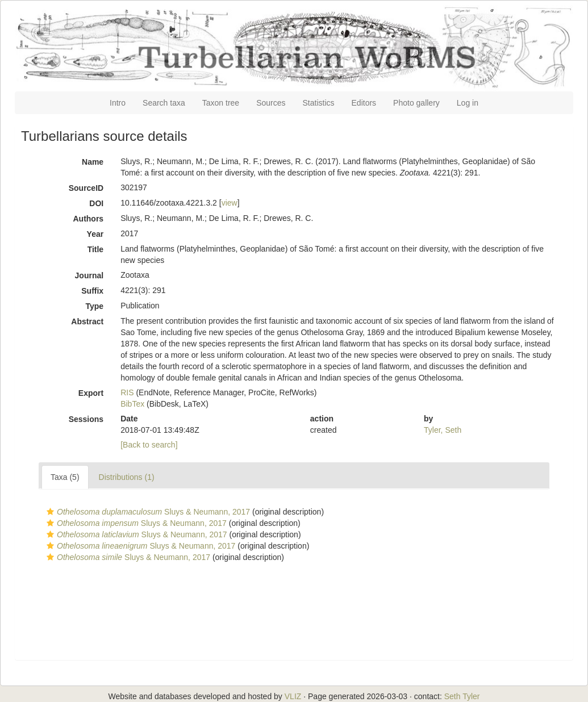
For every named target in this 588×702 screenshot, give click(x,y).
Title (96, 249)
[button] (50, 512)
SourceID (86, 188)
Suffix (92, 291)
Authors (88, 219)
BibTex (132, 404)
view (230, 203)
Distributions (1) (127, 477)
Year (95, 234)
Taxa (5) (65, 477)
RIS (127, 392)
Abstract (87, 321)
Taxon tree (221, 103)
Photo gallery (416, 103)
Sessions (86, 419)
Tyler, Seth (443, 430)
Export (91, 393)
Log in (468, 103)
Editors (364, 103)
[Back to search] (149, 445)
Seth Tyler (462, 696)
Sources (271, 103)
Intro (118, 103)
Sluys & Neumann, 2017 (147, 512)
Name (93, 162)
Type (95, 306)
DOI (96, 203)
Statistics (319, 103)
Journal (89, 275)
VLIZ (293, 696)
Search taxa (164, 103)
